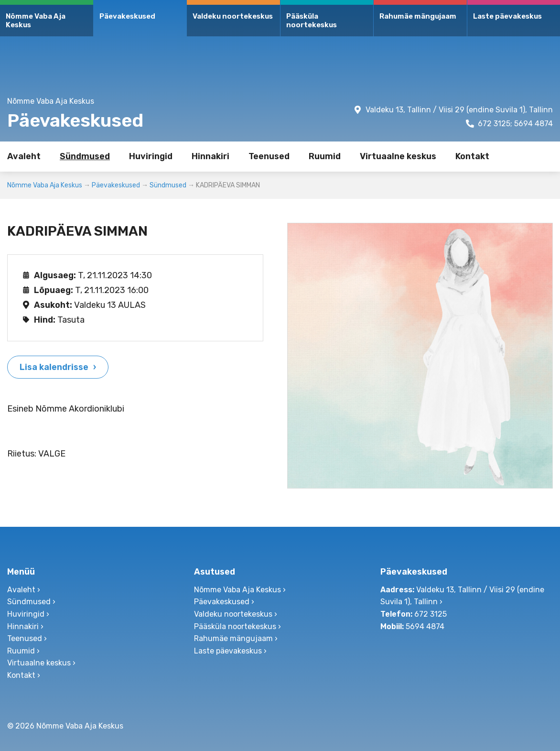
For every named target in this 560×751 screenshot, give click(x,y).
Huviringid (151, 156)
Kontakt (472, 156)
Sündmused (85, 156)
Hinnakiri (210, 156)
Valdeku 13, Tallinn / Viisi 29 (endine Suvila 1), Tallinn (459, 110)
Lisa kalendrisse (54, 367)
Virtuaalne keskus (398, 156)
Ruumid (325, 156)
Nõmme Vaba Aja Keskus (36, 21)
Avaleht (24, 156)
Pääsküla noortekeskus (312, 21)
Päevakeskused (127, 16)
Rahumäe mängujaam (418, 16)
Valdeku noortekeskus (233, 16)
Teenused (269, 156)
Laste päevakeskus (507, 16)
